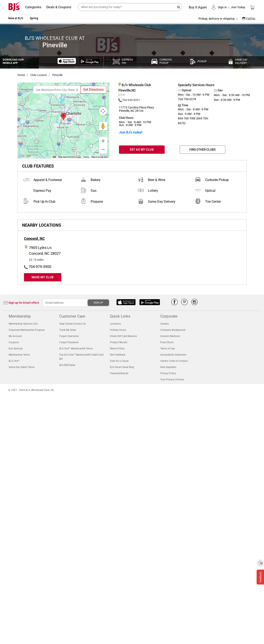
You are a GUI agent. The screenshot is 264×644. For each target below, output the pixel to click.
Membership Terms (19, 355)
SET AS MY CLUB (142, 149)
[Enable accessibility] (260, 563)
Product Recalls (119, 342)
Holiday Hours (118, 330)
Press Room (167, 342)
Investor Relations (170, 336)
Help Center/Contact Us (73, 324)
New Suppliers (168, 367)
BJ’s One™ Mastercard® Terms (76, 349)
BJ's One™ (14, 361)
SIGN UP (98, 303)
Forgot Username (69, 336)
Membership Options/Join (23, 324)
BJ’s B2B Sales (67, 365)
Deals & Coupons (59, 7)
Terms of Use (168, 349)
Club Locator (38, 75)
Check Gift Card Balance (123, 336)
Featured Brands (119, 373)
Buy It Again (198, 7)
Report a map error (100, 157)
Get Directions (93, 90)
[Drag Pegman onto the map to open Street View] (103, 126)
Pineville (57, 75)
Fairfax (251, 18)
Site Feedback (118, 355)
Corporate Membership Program (27, 330)
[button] (228, 7)
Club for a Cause (119, 361)
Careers (165, 324)
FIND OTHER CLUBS (203, 149)
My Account (15, 336)
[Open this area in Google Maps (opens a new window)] (25, 156)
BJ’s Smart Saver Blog (122, 367)
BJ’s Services (16, 349)
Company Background (173, 330)
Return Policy (117, 349)
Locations (115, 324)
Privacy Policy (168, 373)
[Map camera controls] (103, 111)
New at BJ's (16, 18)
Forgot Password (69, 342)
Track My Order (68, 330)
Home (21, 75)
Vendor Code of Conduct (174, 361)
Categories (33, 7)
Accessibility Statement (173, 355)
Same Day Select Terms (22, 367)
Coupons (14, 342)
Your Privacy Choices (172, 380)
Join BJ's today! (131, 132)
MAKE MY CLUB (43, 277)
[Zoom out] (103, 149)
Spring (34, 18)
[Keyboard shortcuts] (54, 157)
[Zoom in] (103, 141)
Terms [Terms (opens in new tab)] (86, 157)
